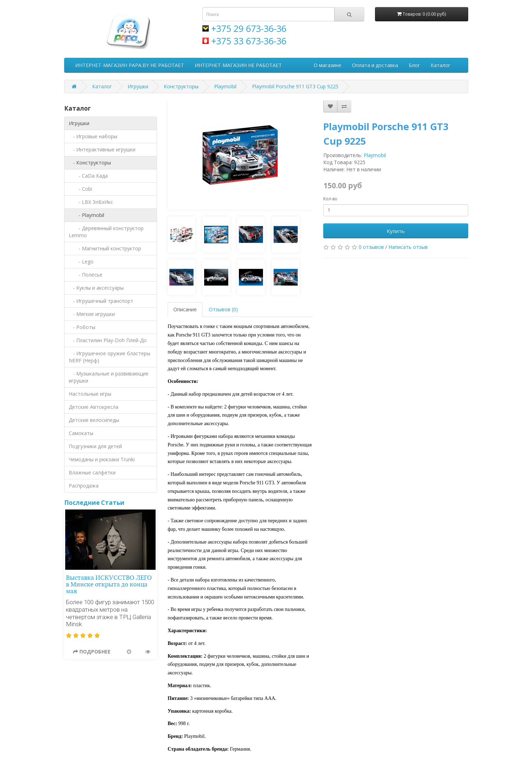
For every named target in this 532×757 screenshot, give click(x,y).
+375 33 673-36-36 (249, 41)
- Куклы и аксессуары (96, 288)
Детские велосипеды (94, 420)
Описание (185, 309)
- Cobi (80, 189)
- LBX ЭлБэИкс (91, 202)
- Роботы (82, 327)
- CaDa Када (88, 176)
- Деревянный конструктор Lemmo (106, 232)
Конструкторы (181, 86)
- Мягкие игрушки (92, 314)
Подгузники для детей (95, 446)
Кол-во (330, 199)
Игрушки (138, 86)
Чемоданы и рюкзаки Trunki (102, 459)
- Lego (81, 261)
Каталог (441, 65)
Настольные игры (90, 394)
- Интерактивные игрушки (102, 149)
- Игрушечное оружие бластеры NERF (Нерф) (110, 357)
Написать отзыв (408, 247)
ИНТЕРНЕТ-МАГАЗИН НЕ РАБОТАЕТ (238, 65)
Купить (396, 231)
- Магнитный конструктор (105, 248)
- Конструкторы (90, 163)
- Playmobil (86, 215)
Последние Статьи (94, 503)
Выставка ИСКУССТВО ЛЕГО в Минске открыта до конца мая (109, 585)
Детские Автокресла (94, 407)
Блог (414, 65)
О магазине (327, 65)
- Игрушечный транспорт (101, 301)
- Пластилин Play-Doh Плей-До (108, 340)
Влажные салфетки (92, 472)
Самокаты (81, 433)
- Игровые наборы (93, 136)
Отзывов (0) (223, 309)
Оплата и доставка (375, 65)
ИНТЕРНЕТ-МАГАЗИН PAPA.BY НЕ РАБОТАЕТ (130, 65)
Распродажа (84, 486)
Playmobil (225, 86)
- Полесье (86, 275)
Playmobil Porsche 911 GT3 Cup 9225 (295, 86)
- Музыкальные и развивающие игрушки (109, 377)
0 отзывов (371, 247)
